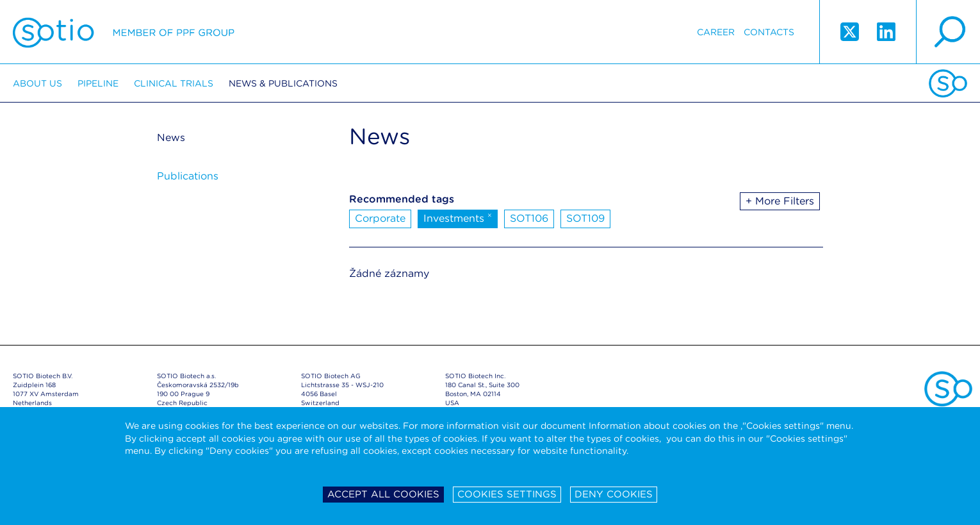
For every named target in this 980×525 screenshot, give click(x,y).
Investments (458, 217)
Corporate (380, 218)
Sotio (124, 32)
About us (37, 83)
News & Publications (283, 83)
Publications (188, 176)
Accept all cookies (383, 494)
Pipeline (98, 83)
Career (716, 32)
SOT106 (529, 218)
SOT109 (585, 218)
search (948, 32)
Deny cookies (614, 494)
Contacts (769, 32)
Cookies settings (507, 494)
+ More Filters (780, 201)
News (171, 137)
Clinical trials (174, 83)
